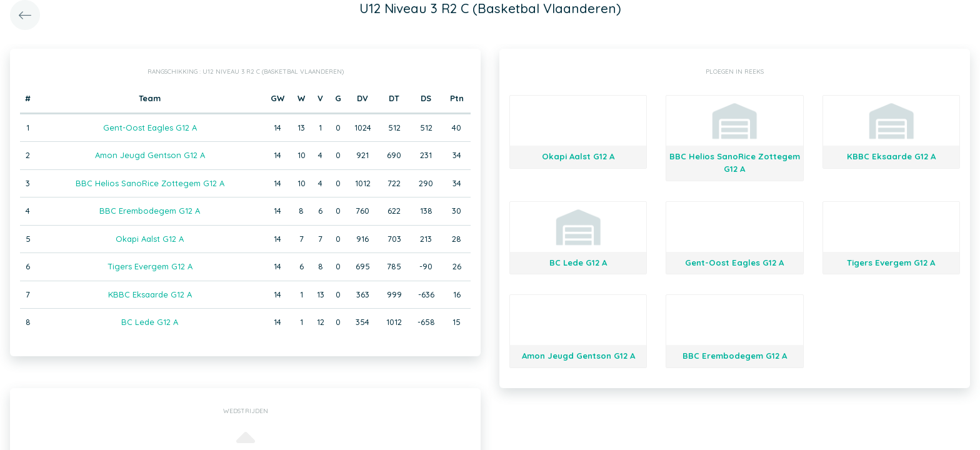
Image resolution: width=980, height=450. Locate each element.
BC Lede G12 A (150, 322)
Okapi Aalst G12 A (150, 239)
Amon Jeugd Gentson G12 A (150, 155)
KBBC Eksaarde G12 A (150, 294)
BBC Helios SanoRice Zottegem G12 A (150, 183)
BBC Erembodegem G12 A (150, 211)
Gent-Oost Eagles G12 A (150, 127)
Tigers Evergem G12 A (150, 266)
